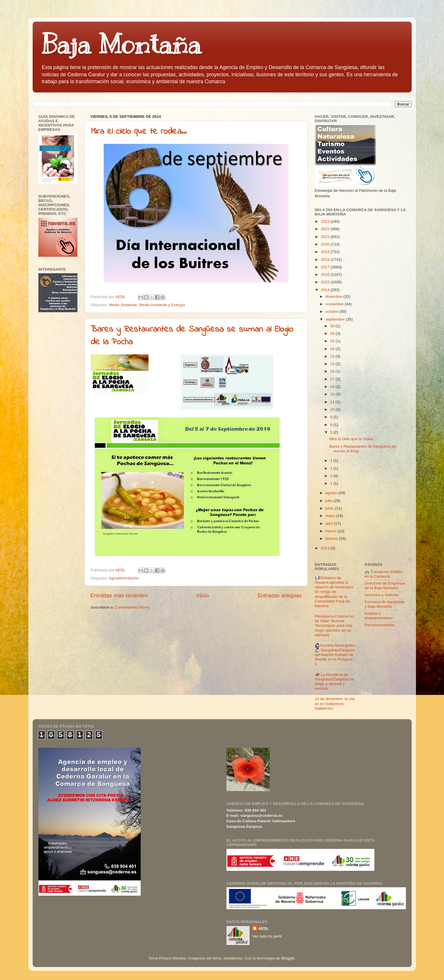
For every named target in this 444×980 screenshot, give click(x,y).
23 (333, 356)
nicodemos (233, 958)
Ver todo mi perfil (267, 936)
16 (333, 387)
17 (333, 379)
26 (333, 333)
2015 (326, 282)
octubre (333, 312)
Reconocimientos (380, 625)
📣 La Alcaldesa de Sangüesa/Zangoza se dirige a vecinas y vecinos (334, 682)
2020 (326, 244)
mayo (331, 516)
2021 (326, 237)
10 (333, 409)
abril (330, 524)
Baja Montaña (121, 44)
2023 (326, 221)
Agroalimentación (124, 578)
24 (333, 349)
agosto (332, 493)
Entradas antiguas (280, 595)
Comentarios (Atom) (132, 607)
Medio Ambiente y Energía (162, 305)
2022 (326, 229)
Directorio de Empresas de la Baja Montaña (385, 586)
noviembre (335, 304)
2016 (326, 275)
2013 (326, 548)
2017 (326, 267)
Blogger (288, 958)
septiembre (336, 319)
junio (330, 508)
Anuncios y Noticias (382, 595)
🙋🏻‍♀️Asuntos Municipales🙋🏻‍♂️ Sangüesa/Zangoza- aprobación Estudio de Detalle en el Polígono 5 (335, 655)
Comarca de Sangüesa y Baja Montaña (384, 604)
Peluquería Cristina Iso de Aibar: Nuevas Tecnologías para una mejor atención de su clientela (335, 626)
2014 (326, 290)
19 (333, 364)
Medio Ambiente (123, 305)
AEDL (264, 928)
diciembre (335, 296)
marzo (331, 531)
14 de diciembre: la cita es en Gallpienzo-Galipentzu (335, 703)
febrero (332, 539)
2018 (326, 260)
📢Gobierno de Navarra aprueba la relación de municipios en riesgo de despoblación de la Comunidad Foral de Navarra (334, 592)
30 (333, 326)
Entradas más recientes (119, 595)
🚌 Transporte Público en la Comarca (384, 574)
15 (333, 394)
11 (333, 402)
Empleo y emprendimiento (379, 616)
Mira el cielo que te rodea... (139, 132)
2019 (326, 252)
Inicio (203, 595)
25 (333, 341)
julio (330, 501)
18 (333, 371)
